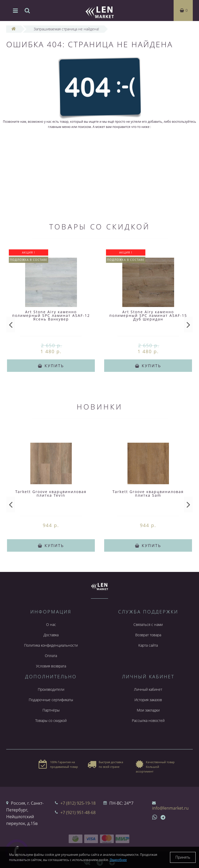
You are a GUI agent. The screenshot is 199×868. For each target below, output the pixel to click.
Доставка (51, 635)
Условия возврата (51, 666)
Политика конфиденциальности (51, 645)
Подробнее (118, 860)
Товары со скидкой (51, 720)
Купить (51, 366)
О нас (51, 624)
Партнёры (51, 710)
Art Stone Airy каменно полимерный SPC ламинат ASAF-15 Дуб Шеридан (148, 315)
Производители (51, 689)
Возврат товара (148, 635)
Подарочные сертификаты (51, 700)
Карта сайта (148, 645)
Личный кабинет (148, 689)
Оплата (51, 656)
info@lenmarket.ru (170, 808)
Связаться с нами (148, 624)
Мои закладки (148, 710)
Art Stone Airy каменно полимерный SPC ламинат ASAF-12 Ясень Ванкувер (51, 315)
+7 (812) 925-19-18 (78, 803)
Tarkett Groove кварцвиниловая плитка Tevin (51, 493)
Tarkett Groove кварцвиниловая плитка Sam (148, 493)
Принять (183, 857)
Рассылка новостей (148, 720)
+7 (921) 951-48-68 (78, 812)
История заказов (148, 700)
